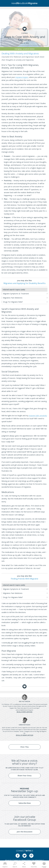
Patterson (24, 701)
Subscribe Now (25, 803)
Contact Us (17, 860)
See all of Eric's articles (24, 712)
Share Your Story (25, 776)
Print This (25, 747)
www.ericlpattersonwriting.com (24, 710)
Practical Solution (29, 49)
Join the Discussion (25, 832)
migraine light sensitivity (38, 416)
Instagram (27, 731)
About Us (8, 860)
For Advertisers (38, 860)
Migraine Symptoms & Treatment (16, 294)
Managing (18, 49)
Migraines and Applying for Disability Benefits (25, 283)
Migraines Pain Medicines (13, 298)
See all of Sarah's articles (25, 735)
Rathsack (24, 725)
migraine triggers (22, 77)
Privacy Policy (26, 860)
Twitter (22, 731)
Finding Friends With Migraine (25, 579)
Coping (25, 33)
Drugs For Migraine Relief (13, 302)
